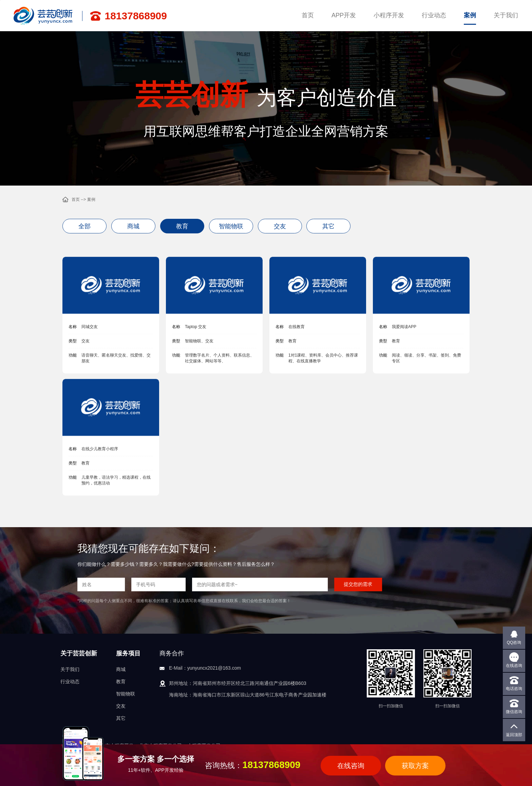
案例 (470, 15)
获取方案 (415, 766)
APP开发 (344, 15)
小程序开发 (389, 15)
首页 (308, 15)
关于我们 (506, 15)
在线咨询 (351, 766)
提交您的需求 (192, 584)
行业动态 (434, 15)
